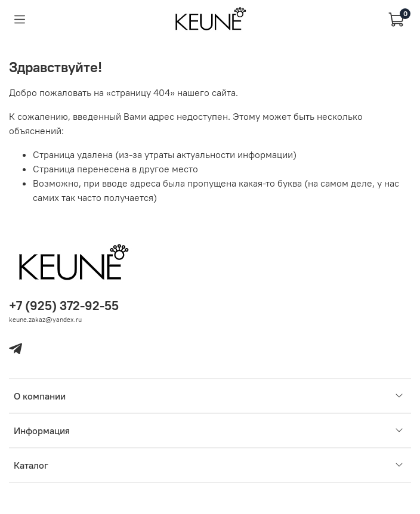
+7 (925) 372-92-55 (64, 306)
